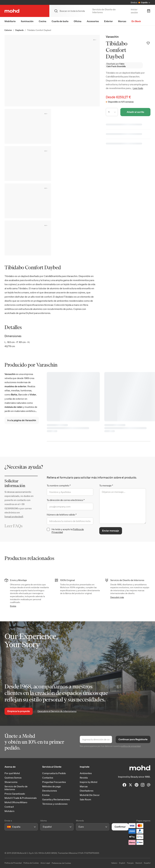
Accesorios (93, 21)
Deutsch (139, 863)
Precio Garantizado (15, 794)
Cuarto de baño (60, 21)
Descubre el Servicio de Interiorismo (57, 711)
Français (130, 863)
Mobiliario (10, 21)
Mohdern (9, 811)
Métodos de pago (52, 786)
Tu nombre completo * (59, 485)
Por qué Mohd (12, 773)
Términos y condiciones (55, 804)
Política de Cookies (31, 863)
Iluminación (27, 21)
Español (147, 863)
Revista (84, 778)
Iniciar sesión (134, 11)
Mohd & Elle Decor (90, 795)
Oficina (78, 21)
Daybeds (19, 30)
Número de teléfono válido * (62, 515)
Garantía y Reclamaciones (56, 799)
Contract (9, 807)
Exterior (108, 21)
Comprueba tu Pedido (54, 773)
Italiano (114, 863)
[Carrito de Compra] (149, 11)
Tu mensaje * (106, 485)
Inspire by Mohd (88, 782)
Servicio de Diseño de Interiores (104, 11)
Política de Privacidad (13, 863)
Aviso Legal (45, 863)
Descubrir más (117, 597)
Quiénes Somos (13, 778)
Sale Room (85, 799)
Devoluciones (50, 791)
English (122, 863)
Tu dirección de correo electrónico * (66, 500)
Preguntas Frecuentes (54, 782)
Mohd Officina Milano (16, 802)
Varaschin (112, 37)
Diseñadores (87, 791)
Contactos (48, 778)
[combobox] (8, 827)
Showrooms (11, 782)
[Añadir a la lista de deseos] (148, 43)
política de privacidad (131, 746)
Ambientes (86, 773)
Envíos (13, 606)
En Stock (136, 21)
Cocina (43, 21)
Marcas (122, 21)
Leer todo (138, 88)
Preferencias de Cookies (61, 863)
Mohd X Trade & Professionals (21, 798)
